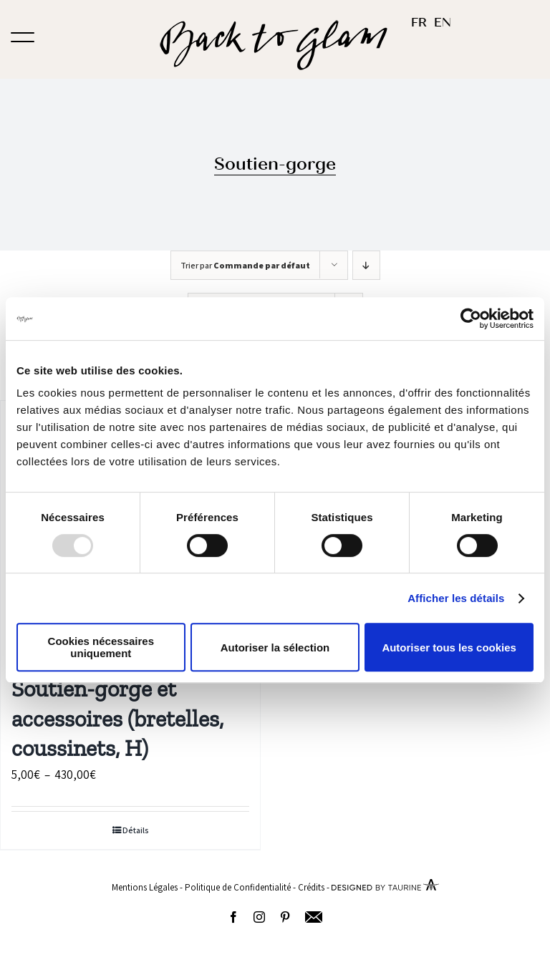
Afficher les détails (456, 598)
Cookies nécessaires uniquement (101, 647)
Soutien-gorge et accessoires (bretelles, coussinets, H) (117, 718)
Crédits (311, 887)
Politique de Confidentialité (238, 887)
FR (419, 23)
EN (443, 23)
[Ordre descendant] (366, 265)
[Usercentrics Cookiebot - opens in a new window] (471, 319)
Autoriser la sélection (275, 647)
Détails (136, 830)
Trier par (245, 265)
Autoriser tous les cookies (449, 647)
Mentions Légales (145, 887)
